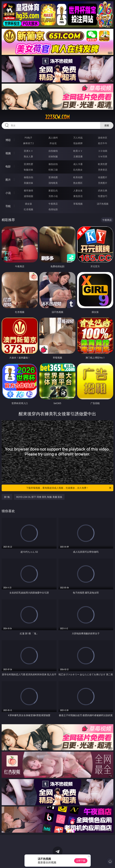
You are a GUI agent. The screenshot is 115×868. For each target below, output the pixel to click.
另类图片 (103, 183)
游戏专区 (103, 138)
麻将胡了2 (28, 143)
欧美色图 (78, 177)
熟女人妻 (28, 156)
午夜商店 (53, 204)
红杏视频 (28, 209)
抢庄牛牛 (103, 143)
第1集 (7, 497)
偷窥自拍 (28, 177)
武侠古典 (103, 190)
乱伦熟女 (78, 170)
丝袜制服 (53, 156)
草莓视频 (78, 204)
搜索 (107, 125)
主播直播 (78, 156)
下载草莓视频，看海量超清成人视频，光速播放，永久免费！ (69, 488)
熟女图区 (78, 183)
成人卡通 (78, 164)
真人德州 (53, 138)
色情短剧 (53, 209)
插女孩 (28, 204)
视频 (8, 153)
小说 (8, 193)
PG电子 (29, 138)
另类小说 (53, 196)
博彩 (8, 140)
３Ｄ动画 (103, 151)
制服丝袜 (28, 170)
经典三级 (53, 170)
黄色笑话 (78, 196)
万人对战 (78, 138)
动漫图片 (103, 177)
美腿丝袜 (28, 183)
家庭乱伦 (53, 190)
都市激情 (28, 190)
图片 (8, 180)
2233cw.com (57, 117)
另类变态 (103, 170)
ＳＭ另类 (103, 156)
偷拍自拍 (53, 164)
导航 (8, 206)
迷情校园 (28, 196)
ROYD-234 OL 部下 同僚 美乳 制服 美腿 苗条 (39, 497)
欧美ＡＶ (78, 151)
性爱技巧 (103, 196)
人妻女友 (78, 190)
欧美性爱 (103, 164)
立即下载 (81, 861)
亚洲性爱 (28, 164)
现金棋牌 (78, 143)
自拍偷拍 (53, 151)
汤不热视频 (103, 204)
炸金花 (53, 143)
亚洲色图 (53, 177)
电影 (8, 166)
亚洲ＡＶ (28, 151)
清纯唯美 (53, 183)
